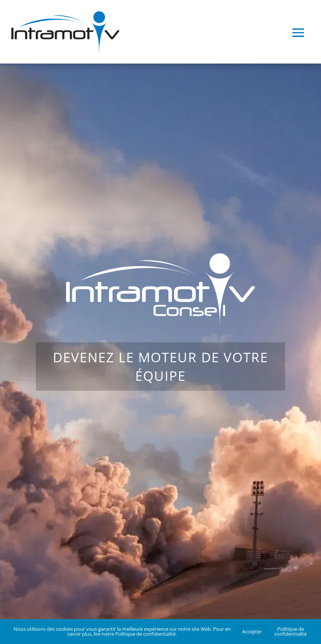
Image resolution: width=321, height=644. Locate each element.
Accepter (252, 632)
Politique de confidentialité (145, 634)
